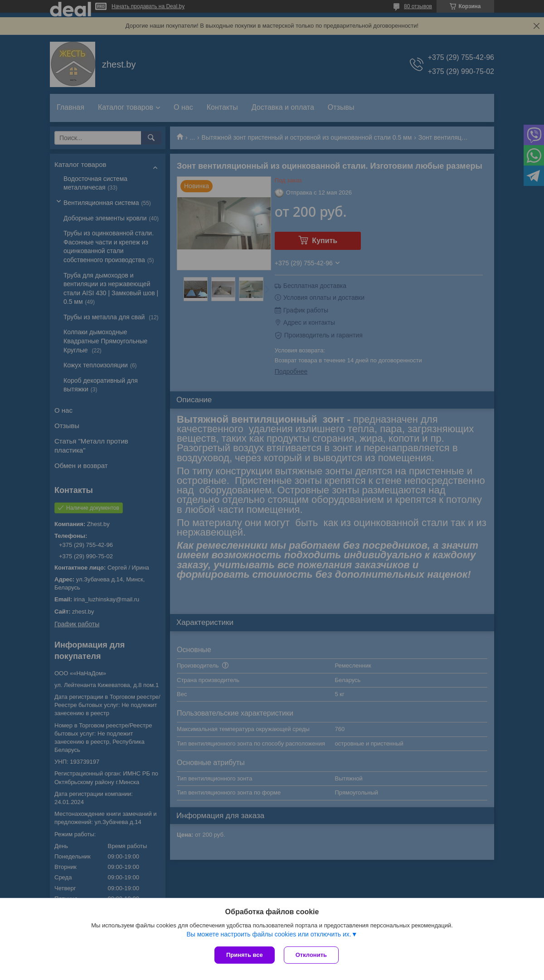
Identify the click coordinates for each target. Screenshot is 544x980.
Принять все (245, 955)
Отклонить (311, 955)
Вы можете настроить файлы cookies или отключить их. (269, 934)
